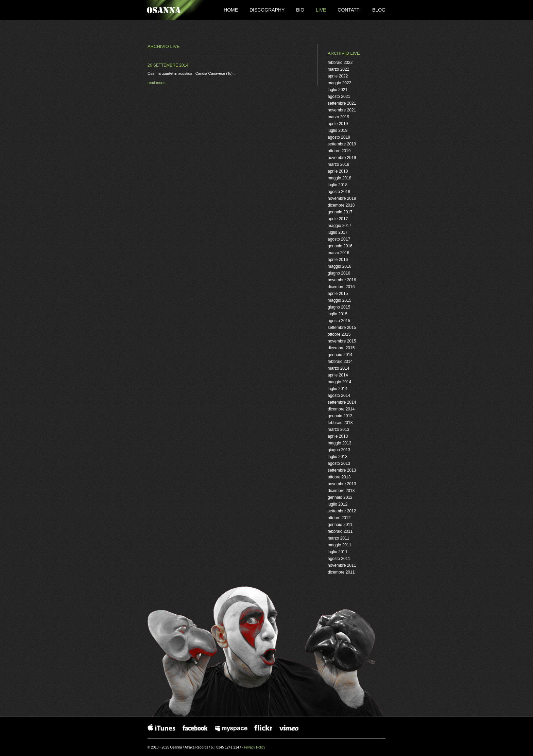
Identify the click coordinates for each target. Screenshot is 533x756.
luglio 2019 (338, 130)
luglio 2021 (338, 90)
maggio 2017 (339, 226)
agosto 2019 (339, 137)
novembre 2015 (342, 341)
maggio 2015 (339, 300)
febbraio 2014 (340, 362)
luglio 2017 (338, 232)
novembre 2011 (342, 565)
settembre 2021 (342, 103)
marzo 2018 (338, 164)
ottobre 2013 (339, 477)
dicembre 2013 (341, 491)
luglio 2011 (338, 552)
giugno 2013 (339, 450)
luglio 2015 (338, 314)
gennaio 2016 (340, 246)
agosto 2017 (339, 239)
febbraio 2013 (340, 423)
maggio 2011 (339, 545)
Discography (268, 10)
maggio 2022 (339, 83)
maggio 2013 (339, 443)
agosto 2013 (339, 463)
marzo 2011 (338, 538)
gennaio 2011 (340, 525)
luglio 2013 (338, 457)
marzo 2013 (338, 429)
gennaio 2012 (340, 497)
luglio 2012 (338, 504)
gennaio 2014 (340, 355)
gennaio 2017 (340, 212)
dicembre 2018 (341, 205)
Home (231, 10)
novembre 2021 (342, 110)
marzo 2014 (338, 368)
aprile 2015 (338, 294)
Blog (379, 10)
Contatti (350, 10)
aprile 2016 (338, 260)
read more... (158, 83)
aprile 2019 (338, 124)
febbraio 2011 (340, 531)
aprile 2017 (338, 219)
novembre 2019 (342, 158)
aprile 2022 (338, 76)
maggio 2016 (339, 266)
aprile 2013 (338, 436)
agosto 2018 (339, 192)
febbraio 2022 (340, 63)
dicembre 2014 (341, 409)
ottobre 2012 (339, 518)
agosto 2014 (339, 395)
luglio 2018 (338, 185)
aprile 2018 (338, 171)
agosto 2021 (339, 96)
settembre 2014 (342, 402)
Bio (301, 10)
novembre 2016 (342, 280)
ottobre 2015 (339, 334)
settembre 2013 (342, 470)
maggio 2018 (339, 178)
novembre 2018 (342, 198)
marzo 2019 (338, 117)
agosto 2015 (339, 321)
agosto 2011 (339, 559)
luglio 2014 (338, 389)
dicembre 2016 (341, 287)
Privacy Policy (255, 747)
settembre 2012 (342, 511)
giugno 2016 (339, 273)
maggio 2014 (339, 382)
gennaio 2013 (340, 416)
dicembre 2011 (341, 572)
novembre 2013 (342, 484)
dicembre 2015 (341, 348)
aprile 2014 (338, 375)
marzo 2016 (338, 253)
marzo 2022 (338, 69)
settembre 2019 (342, 144)
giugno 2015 (339, 307)
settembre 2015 (342, 328)
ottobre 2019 (339, 151)
